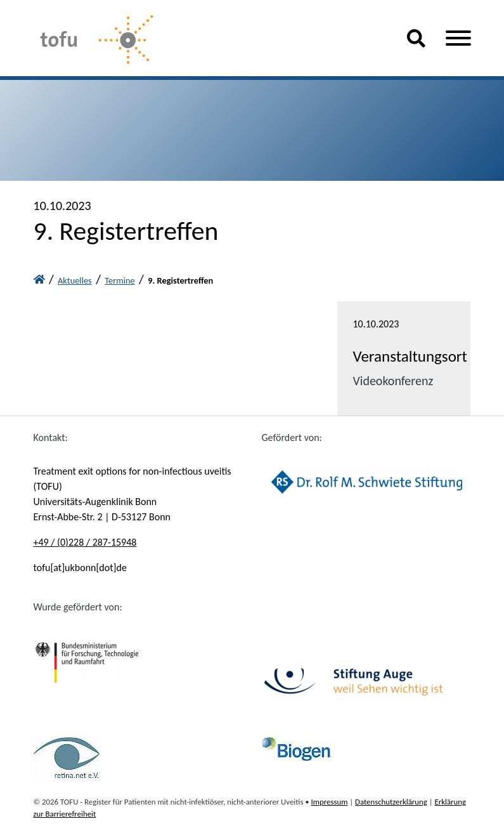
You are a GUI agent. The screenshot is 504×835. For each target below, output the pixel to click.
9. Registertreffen (180, 280)
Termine (120, 280)
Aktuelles (75, 280)
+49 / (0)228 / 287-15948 (85, 542)
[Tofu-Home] (210, 41)
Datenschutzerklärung (391, 802)
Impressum (330, 802)
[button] (416, 43)
